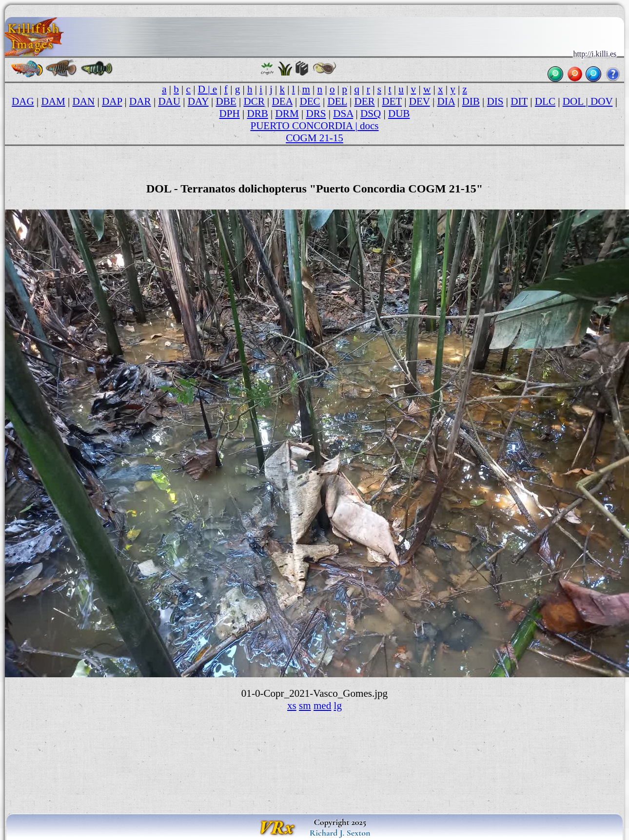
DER (364, 101)
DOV (601, 101)
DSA (343, 114)
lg (338, 706)
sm (305, 706)
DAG (23, 101)
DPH (230, 114)
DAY (198, 101)
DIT (519, 101)
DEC (310, 101)
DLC (545, 101)
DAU (169, 101)
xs (292, 706)
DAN (84, 101)
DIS (495, 101)
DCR (254, 101)
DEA (282, 101)
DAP (112, 101)
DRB (258, 114)
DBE (226, 101)
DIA (446, 101)
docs (369, 126)
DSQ (371, 114)
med (322, 706)
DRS (316, 114)
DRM (287, 114)
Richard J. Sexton (340, 833)
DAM (53, 101)
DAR (140, 101)
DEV (420, 101)
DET (392, 101)
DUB (399, 114)
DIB (471, 101)
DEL (337, 101)
